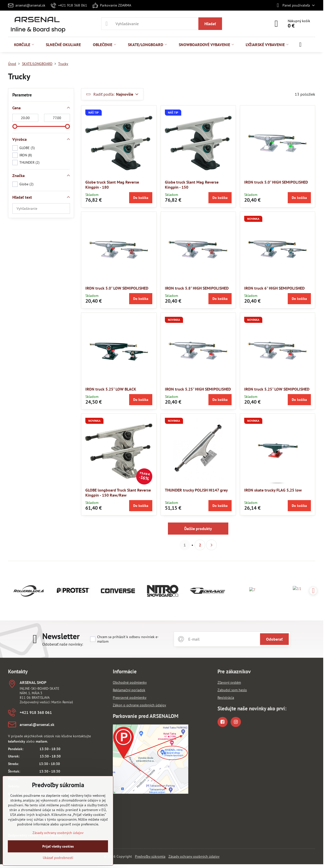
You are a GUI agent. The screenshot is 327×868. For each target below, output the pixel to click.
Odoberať (274, 639)
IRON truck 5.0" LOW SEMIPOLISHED (117, 288)
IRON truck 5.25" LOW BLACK (111, 389)
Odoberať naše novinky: (63, 644)
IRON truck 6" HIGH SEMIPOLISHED (274, 288)
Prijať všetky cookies (58, 846)
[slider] (15, 126)
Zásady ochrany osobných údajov (194, 856)
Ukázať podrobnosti (58, 858)
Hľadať (210, 24)
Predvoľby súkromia (150, 856)
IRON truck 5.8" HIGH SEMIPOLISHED (197, 288)
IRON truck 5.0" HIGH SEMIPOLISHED (276, 182)
